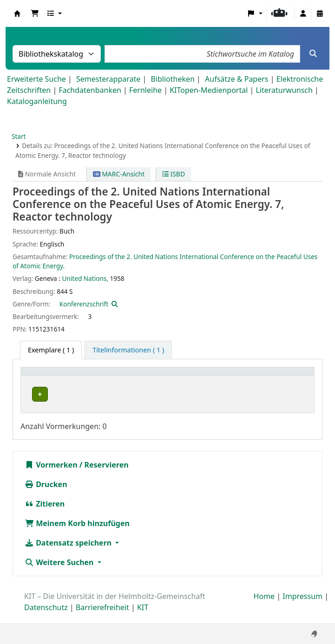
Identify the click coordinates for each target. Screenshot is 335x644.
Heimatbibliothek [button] (54, 376)
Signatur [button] (168, 376)
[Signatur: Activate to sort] (174, 376)
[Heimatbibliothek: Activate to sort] (60, 376)
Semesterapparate (108, 79)
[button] (35, 13)
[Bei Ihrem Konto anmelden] (303, 13)
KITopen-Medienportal (209, 90)
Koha (17, 13)
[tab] (128, 350)
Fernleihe (145, 90)
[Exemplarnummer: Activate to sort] (237, 376)
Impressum (302, 606)
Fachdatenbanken (90, 90)
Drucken (46, 494)
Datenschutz (46, 618)
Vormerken (51, 475)
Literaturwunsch (284, 90)
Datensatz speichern (69, 553)
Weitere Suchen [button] (60, 572)
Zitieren (45, 514)
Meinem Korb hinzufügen (77, 533)
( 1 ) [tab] (51, 350)
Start (19, 136)
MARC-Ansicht (119, 174)
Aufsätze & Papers (236, 79)
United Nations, (85, 278)
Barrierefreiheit (102, 618)
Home (264, 606)
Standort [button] (117, 376)
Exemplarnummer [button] (232, 376)
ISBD (174, 174)
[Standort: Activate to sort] (124, 376)
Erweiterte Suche (36, 79)
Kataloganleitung (37, 101)
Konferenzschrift (84, 304)
